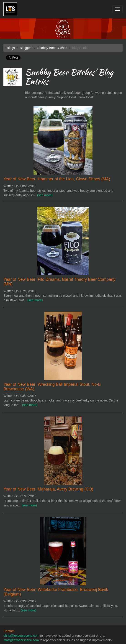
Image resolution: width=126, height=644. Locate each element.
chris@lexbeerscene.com (21, 636)
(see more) (45, 195)
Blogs (11, 48)
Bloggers (26, 48)
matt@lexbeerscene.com (21, 640)
